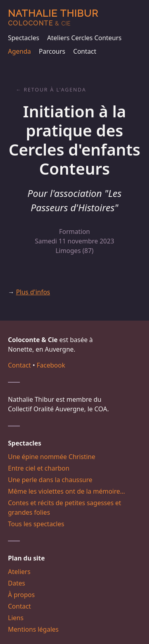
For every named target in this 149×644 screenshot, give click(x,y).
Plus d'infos (33, 292)
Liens (16, 618)
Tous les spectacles (36, 524)
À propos (21, 595)
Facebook (51, 365)
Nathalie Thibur (53, 17)
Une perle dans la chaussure (50, 480)
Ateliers (19, 572)
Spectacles (24, 38)
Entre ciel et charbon (39, 468)
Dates (16, 583)
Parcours (52, 51)
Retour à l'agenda (55, 89)
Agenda (19, 51)
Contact (85, 51)
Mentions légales (33, 629)
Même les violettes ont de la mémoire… (67, 491)
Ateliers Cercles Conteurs (84, 38)
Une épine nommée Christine (52, 457)
